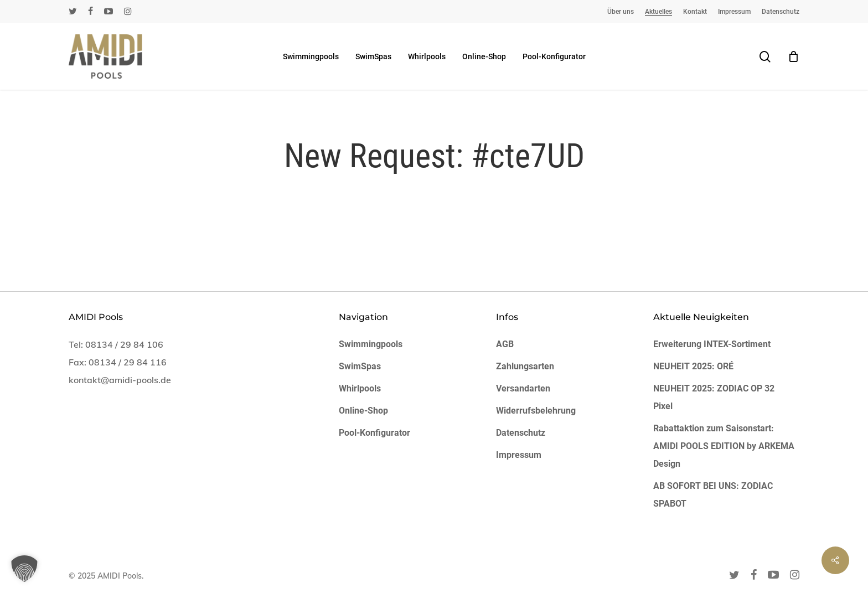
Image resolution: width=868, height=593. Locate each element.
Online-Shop (363, 411)
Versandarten (523, 388)
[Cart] (793, 56)
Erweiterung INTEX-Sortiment (712, 344)
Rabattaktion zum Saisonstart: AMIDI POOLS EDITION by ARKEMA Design (724, 446)
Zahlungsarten (525, 366)
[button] (24, 569)
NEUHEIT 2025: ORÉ (693, 366)
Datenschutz (521, 433)
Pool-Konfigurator (374, 433)
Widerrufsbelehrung (536, 411)
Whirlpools (360, 388)
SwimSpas (360, 366)
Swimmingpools (371, 344)
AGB (505, 344)
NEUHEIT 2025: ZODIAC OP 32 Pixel (714, 397)
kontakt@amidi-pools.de (120, 380)
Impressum (519, 455)
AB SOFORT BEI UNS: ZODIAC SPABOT (713, 495)
